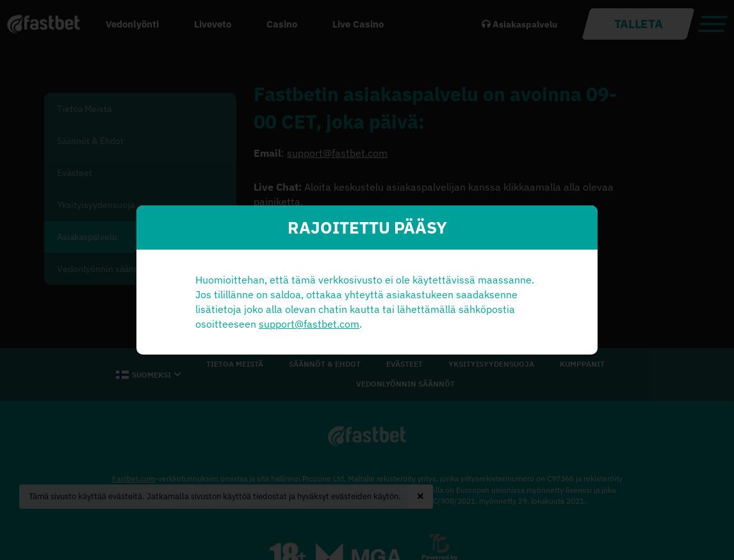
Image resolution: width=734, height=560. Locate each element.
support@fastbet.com (309, 324)
